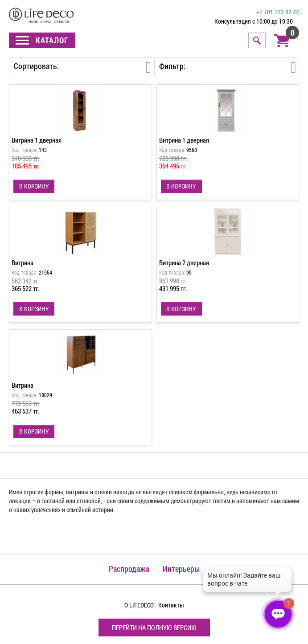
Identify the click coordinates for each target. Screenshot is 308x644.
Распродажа (129, 569)
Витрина (23, 263)
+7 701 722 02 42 (278, 12)
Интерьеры (181, 569)
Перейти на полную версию (154, 628)
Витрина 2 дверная (184, 263)
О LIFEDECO (139, 605)
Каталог (42, 40)
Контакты (171, 605)
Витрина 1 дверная (37, 140)
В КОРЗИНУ (34, 186)
